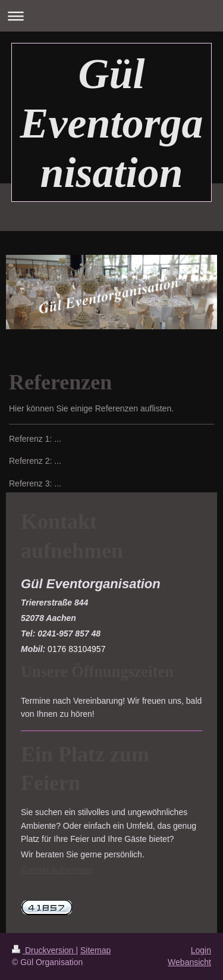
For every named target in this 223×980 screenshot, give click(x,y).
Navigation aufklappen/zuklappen (111, 16)
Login (201, 950)
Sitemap (95, 950)
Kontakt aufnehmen (57, 870)
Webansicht (189, 962)
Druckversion (44, 950)
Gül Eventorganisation (111, 123)
